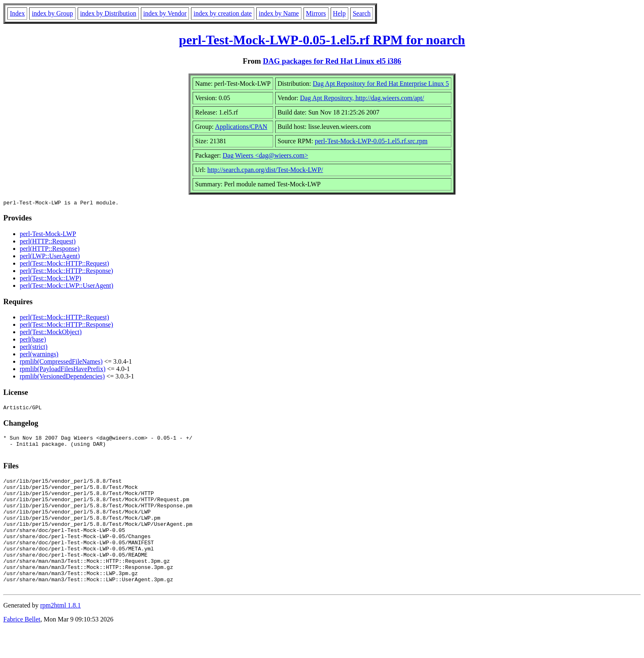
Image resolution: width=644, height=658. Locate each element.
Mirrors (316, 13)
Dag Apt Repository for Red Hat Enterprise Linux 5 (381, 84)
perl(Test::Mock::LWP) (51, 279)
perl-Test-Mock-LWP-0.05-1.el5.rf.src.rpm (371, 141)
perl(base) (33, 340)
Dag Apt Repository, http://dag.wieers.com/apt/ (362, 98)
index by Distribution (108, 13)
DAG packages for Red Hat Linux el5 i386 (332, 61)
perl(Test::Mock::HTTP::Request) (64, 265)
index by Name (279, 13)
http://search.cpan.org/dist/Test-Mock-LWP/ (265, 170)
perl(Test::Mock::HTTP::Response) (66, 272)
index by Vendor (165, 13)
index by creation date (223, 13)
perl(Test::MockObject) (51, 333)
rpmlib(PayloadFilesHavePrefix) (63, 370)
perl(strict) (34, 348)
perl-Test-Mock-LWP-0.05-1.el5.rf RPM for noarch (322, 40)
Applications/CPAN (241, 127)
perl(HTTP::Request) (48, 242)
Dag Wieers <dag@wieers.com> (265, 155)
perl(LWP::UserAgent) (50, 257)
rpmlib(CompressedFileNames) (61, 363)
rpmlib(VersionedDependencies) (62, 377)
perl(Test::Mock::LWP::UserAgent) (67, 287)
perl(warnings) (39, 355)
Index (17, 13)
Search (362, 13)
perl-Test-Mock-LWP (48, 235)
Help (339, 13)
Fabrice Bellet (22, 648)
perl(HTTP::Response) (50, 250)
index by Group (52, 13)
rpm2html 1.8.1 (61, 634)
